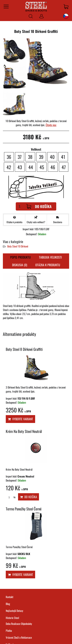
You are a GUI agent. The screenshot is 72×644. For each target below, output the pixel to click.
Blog (8, 604)
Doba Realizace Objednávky (19, 624)
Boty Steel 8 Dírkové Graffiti (24, 349)
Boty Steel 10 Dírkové (18, 246)
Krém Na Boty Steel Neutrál (24, 431)
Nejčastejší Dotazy (14, 611)
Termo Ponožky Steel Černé (24, 509)
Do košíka (39, 206)
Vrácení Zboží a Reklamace (19, 637)
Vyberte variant (20, 419)
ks (11, 497)
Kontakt (10, 597)
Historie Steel (12, 618)
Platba (9, 631)
